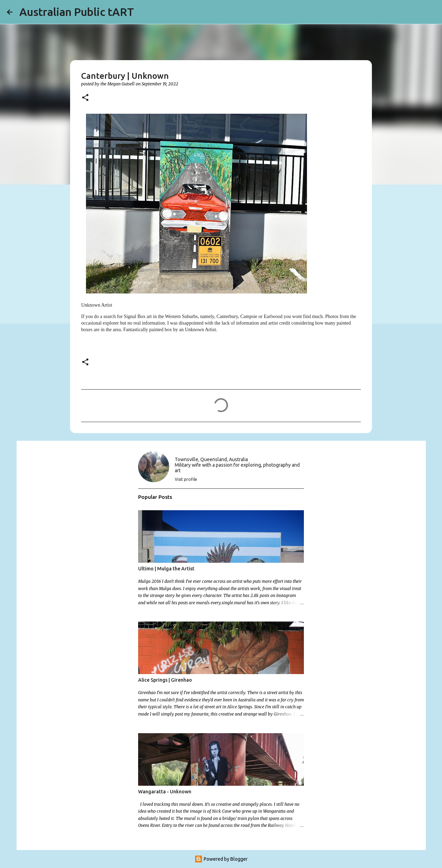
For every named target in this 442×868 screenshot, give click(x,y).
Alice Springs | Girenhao (165, 680)
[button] (85, 98)
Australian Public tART (77, 12)
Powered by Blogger (221, 859)
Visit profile (186, 479)
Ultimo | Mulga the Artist (166, 569)
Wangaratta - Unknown (165, 792)
